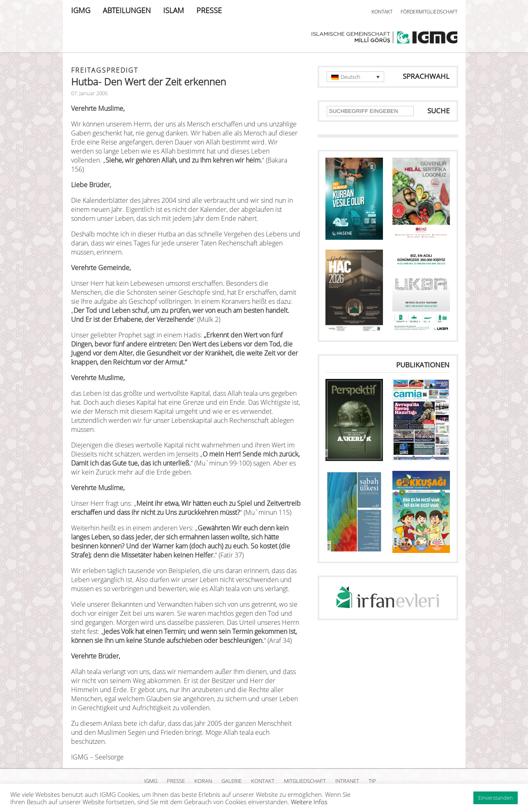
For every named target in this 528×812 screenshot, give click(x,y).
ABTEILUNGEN (127, 10)
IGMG (81, 10)
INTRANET (347, 781)
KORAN (203, 781)
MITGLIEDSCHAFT (305, 781)
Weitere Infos (309, 802)
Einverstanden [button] (496, 798)
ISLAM (174, 10)
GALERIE (232, 781)
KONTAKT (382, 12)
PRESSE (209, 10)
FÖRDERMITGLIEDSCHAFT (429, 12)
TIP (372, 781)
